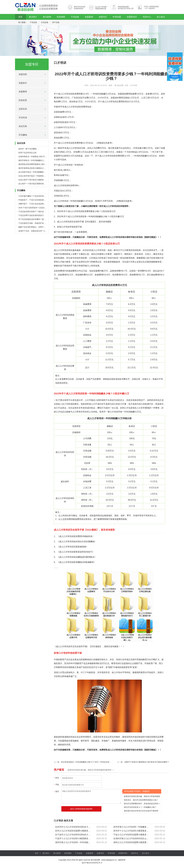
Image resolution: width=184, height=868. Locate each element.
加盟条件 (23, 83)
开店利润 (23, 118)
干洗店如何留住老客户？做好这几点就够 (35, 212)
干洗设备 (75, 17)
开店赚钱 (23, 135)
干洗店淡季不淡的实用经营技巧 (31, 215)
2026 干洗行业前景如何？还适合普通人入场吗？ (38, 208)
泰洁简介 (33, 17)
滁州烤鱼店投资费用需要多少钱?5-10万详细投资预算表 (41, 164)
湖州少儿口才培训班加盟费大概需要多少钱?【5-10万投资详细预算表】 (146, 842)
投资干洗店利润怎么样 (27, 153)
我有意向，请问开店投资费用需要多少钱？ (141, 800)
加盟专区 (103, 17)
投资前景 (23, 100)
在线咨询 (175, 77)
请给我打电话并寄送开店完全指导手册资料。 (142, 811)
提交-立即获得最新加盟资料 (81, 809)
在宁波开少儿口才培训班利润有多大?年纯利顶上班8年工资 (82, 835)
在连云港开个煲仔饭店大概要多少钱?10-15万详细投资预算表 (43, 180)
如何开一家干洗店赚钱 (27, 149)
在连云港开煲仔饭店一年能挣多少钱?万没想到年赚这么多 (42, 176)
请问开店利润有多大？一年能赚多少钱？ (140, 807)
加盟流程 (23, 74)
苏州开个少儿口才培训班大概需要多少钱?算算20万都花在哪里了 (143, 831)
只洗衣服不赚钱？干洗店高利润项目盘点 (35, 196)
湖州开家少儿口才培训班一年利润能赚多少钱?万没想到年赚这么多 (86, 842)
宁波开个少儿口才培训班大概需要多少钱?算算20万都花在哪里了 (85, 838)
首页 (21, 17)
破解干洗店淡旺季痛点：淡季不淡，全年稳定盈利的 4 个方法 (43, 227)
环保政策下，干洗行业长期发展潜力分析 (35, 200)
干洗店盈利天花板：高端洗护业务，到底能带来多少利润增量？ (44, 223)
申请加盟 (117, 17)
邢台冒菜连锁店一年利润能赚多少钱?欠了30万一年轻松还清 (85, 762)
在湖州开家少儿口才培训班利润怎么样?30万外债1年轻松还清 (142, 838)
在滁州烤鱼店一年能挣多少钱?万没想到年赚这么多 (39, 157)
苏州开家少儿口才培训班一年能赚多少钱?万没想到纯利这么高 (142, 827)
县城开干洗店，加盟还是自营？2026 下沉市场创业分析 (41, 231)
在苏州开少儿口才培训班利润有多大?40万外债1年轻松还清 (82, 827)
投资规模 (61, 17)
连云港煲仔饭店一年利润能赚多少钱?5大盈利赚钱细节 (40, 172)
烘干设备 (56, 22)
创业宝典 (23, 126)
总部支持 (23, 109)
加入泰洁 (161, 17)
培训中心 (147, 17)
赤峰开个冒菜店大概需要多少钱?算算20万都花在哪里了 (147, 762)
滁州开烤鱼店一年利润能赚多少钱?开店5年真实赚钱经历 (41, 160)
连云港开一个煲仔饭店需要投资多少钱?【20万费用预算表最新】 (44, 184)
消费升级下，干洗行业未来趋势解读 (33, 204)
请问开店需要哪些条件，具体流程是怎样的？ (142, 804)
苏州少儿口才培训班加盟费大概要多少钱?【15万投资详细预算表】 (86, 831)
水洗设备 (45, 22)
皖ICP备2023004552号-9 (92, 863)
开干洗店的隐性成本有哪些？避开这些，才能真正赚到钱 (41, 219)
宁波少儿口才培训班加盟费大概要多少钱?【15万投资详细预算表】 (144, 835)
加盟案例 (89, 17)
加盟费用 (23, 92)
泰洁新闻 (47, 17)
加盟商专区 (132, 17)
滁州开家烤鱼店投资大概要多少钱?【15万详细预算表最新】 (43, 168)
